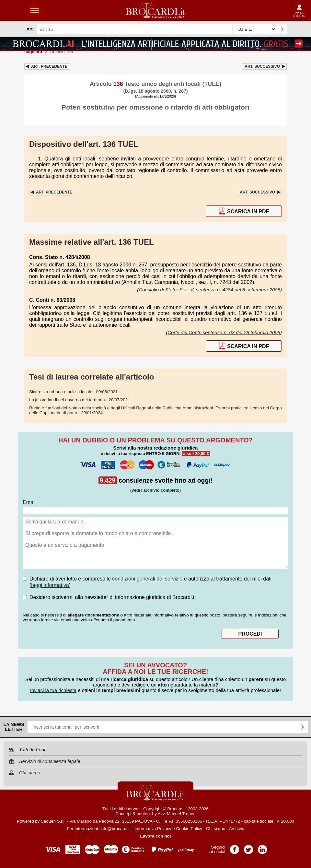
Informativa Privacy (153, 829)
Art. (49, 66)
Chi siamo (216, 829)
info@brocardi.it (116, 829)
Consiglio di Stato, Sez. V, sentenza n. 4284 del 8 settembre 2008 (209, 290)
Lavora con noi (156, 836)
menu (35, 10)
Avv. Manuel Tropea (177, 814)
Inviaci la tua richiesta (53, 690)
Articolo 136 (62, 52)
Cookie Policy (189, 829)
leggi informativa (50, 585)
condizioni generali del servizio (147, 579)
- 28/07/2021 (80, 400)
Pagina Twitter (248, 847)
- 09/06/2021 (73, 392)
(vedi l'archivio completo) (155, 490)
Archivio (236, 829)
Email (29, 502)
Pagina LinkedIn (262, 847)
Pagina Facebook (235, 847)
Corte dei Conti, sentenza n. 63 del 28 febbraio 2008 (224, 332)
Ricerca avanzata (294, 29)
